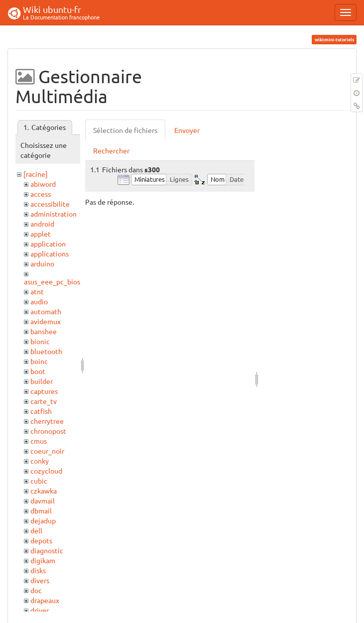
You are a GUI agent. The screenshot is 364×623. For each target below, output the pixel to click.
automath (46, 311)
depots (41, 540)
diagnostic (47, 550)
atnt (37, 291)
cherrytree (47, 421)
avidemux (46, 321)
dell (36, 530)
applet (41, 234)
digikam (43, 560)
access (41, 194)
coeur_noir (47, 451)
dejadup (43, 520)
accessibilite (50, 204)
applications (50, 253)
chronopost (48, 431)
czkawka (44, 491)
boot (38, 371)
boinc (39, 361)
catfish (41, 411)
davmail (43, 500)
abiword (43, 184)
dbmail (41, 510)
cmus (39, 441)
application (48, 244)
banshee (44, 331)
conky (40, 461)
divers (40, 580)
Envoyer (187, 130)
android (42, 224)
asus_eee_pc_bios (52, 281)
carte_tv (44, 401)
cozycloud (46, 471)
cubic (39, 481)
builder (42, 381)
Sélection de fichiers (125, 130)
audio (39, 301)
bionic (40, 341)
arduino (42, 263)
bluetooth (46, 351)
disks (38, 570)
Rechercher (111, 150)
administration (54, 214)
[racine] (36, 174)
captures (44, 391)
